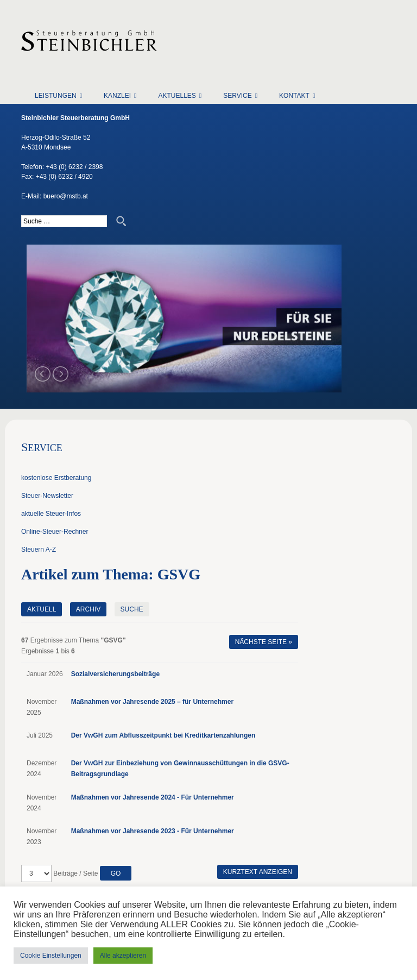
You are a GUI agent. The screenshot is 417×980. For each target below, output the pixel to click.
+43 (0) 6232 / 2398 (74, 167)
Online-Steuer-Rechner (55, 532)
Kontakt (294, 96)
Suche (132, 609)
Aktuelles (177, 96)
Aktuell (42, 609)
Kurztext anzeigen (258, 872)
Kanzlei (117, 96)
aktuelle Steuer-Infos (51, 514)
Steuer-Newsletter (47, 496)
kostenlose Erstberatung (56, 478)
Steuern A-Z (39, 550)
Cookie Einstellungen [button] (51, 956)
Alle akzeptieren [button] (123, 956)
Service (237, 96)
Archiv (88, 609)
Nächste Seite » (264, 642)
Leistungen (56, 96)
